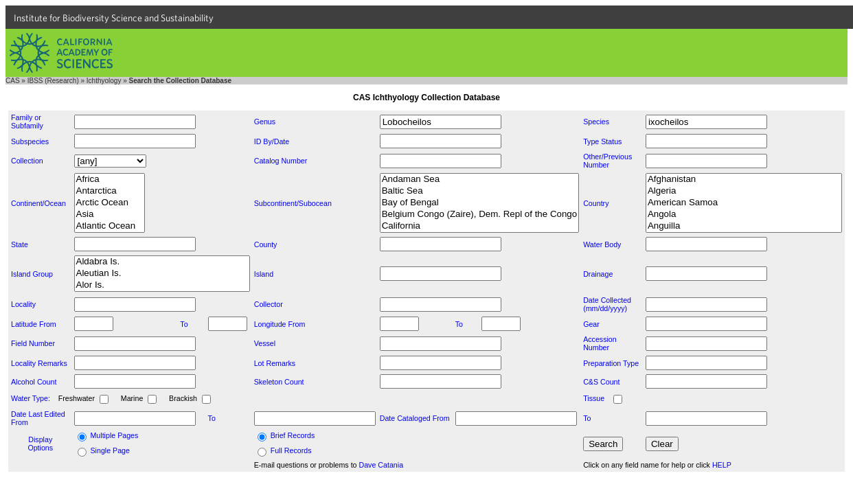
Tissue (594, 398)
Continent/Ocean (38, 203)
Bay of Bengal (479, 203)
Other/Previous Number (607, 161)
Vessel (265, 343)
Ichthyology (104, 81)
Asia (110, 215)
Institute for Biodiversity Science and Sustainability (114, 18)
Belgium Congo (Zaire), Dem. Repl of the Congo (479, 215)
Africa (110, 180)
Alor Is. (162, 285)
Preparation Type (611, 363)
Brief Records (293, 435)
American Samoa (744, 203)
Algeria (744, 191)
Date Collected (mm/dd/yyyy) (607, 304)
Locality (23, 304)
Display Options (40, 444)
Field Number (33, 343)
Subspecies (30, 141)
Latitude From (34, 324)
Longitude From (280, 324)
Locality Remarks (39, 363)
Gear (591, 324)
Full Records (291, 450)
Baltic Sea (479, 191)
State (20, 244)
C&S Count (601, 382)
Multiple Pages (114, 435)
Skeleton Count (279, 382)
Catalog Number (281, 161)
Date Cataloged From (415, 418)
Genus (265, 122)
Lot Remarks (275, 363)
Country (596, 203)
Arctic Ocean (110, 203)
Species (596, 122)
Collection (27, 161)
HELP (722, 465)
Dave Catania (382, 465)
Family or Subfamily (27, 122)
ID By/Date (272, 141)
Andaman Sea (479, 180)
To (184, 324)
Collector (269, 304)
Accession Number (600, 343)
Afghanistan (744, 180)
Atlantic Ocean (110, 226)
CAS (13, 81)
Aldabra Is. (162, 262)
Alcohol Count (34, 382)
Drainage (598, 274)
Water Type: (31, 398)
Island (264, 274)
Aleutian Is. (162, 274)
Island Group (32, 274)
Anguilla (744, 226)
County (266, 244)
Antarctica (110, 191)
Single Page (110, 450)
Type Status (602, 141)
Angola (744, 215)
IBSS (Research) (53, 81)
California (479, 226)
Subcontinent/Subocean (293, 203)
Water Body (602, 244)
